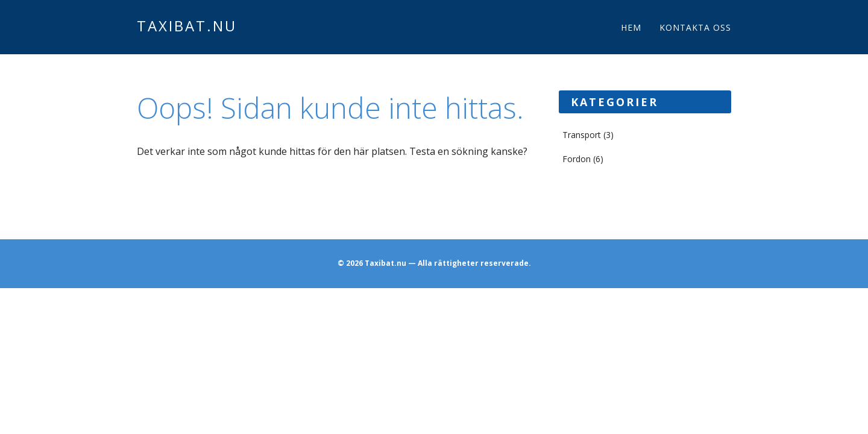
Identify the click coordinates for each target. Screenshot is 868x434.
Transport (582, 135)
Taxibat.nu (187, 26)
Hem (631, 27)
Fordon (577, 159)
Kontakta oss (695, 27)
